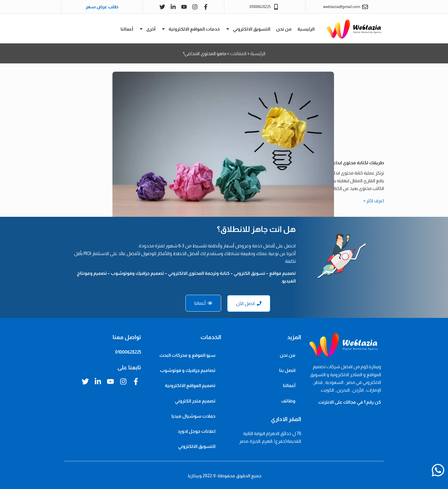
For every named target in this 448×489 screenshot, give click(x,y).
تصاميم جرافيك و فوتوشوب (188, 370)
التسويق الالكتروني (248, 29)
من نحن (284, 29)
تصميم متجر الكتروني (195, 401)
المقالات (238, 54)
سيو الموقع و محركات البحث (187, 355)
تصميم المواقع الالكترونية (190, 385)
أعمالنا (127, 29)
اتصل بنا (287, 370)
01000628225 (128, 352)
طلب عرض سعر (102, 7)
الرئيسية (306, 29)
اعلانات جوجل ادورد (197, 431)
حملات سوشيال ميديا (193, 416)
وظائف (288, 401)
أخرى (147, 29)
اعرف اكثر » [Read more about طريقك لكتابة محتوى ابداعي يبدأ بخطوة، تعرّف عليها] (374, 201)
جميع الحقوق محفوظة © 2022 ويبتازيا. (224, 476)
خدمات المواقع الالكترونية (190, 29)
